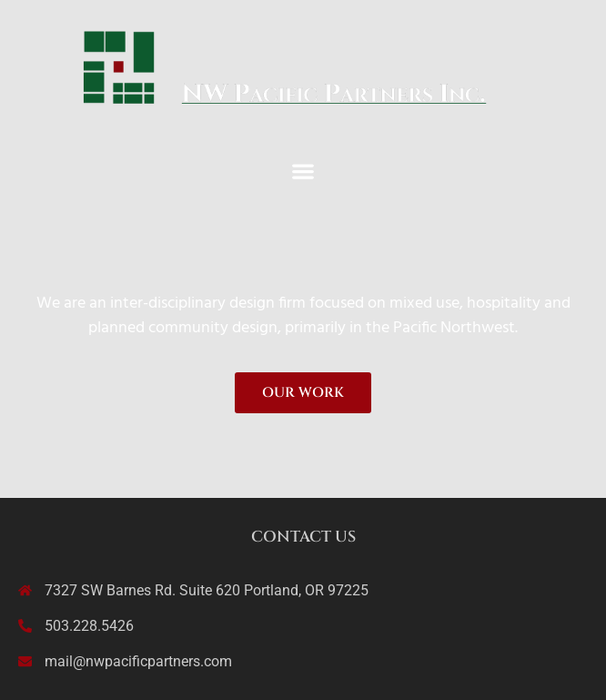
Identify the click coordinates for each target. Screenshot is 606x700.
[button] (303, 171)
